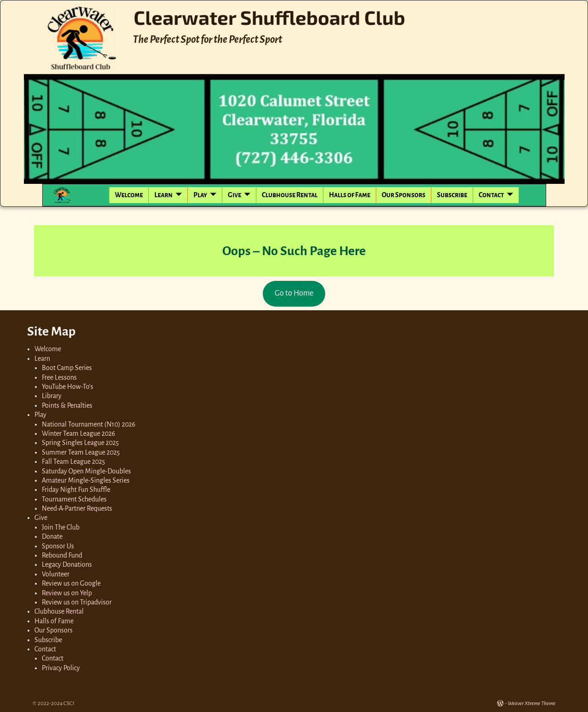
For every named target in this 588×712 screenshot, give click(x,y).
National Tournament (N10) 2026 (89, 424)
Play (200, 195)
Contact (491, 195)
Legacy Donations (67, 564)
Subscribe (452, 195)
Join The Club (61, 527)
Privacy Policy (61, 668)
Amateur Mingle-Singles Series (86, 480)
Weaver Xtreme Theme (531, 703)
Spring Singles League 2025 (80, 443)
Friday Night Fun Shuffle (76, 490)
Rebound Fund (62, 555)
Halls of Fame (350, 195)
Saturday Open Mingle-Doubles (86, 471)
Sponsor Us (58, 546)
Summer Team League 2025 (81, 452)
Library (52, 396)
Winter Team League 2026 (79, 433)
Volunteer (56, 574)
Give (235, 195)
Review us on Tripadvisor (77, 602)
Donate (52, 536)
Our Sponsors (404, 195)
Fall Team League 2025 (73, 461)
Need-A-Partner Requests (77, 508)
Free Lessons (59, 377)
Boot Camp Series (67, 368)
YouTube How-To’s (68, 387)
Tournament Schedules (74, 499)
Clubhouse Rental (290, 195)
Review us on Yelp (67, 593)
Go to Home (294, 293)
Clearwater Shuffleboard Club (269, 17)
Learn (164, 195)
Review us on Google (71, 583)
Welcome (129, 195)
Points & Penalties (67, 405)
